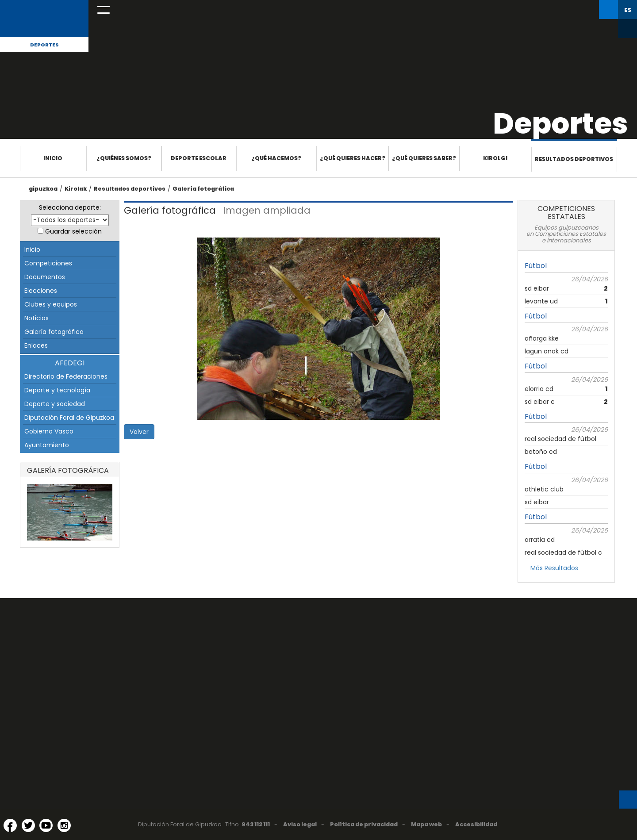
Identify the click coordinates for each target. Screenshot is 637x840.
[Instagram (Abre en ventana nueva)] (64, 825)
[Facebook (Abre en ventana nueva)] (10, 825)
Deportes (44, 45)
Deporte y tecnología (57, 390)
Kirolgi (495, 158)
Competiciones (48, 263)
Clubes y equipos (51, 304)
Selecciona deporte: (70, 207)
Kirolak (76, 189)
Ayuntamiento (47, 445)
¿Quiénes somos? (124, 158)
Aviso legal (300, 824)
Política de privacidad (364, 824)
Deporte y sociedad (55, 404)
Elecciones (41, 291)
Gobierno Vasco (49, 431)
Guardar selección (73, 231)
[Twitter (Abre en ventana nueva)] (28, 825)
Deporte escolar (199, 158)
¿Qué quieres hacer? (353, 158)
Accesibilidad (476, 824)
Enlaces (36, 345)
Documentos (45, 277)
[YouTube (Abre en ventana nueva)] (46, 825)
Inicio (53, 158)
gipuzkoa (43, 189)
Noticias (36, 318)
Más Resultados (554, 568)
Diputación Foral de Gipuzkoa (69, 418)
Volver (139, 432)
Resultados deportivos (574, 159)
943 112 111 (256, 824)
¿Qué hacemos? (276, 158)
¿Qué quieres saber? (424, 158)
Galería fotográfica (203, 189)
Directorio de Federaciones (66, 376)
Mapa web (426, 824)
